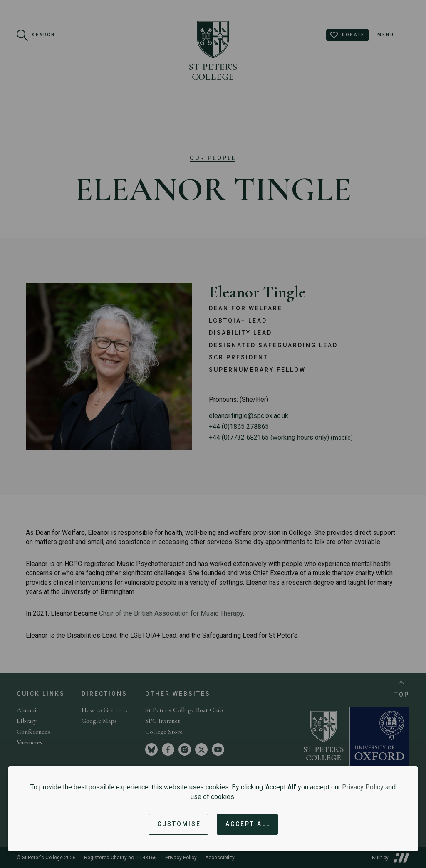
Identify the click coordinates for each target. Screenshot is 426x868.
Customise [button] (179, 824)
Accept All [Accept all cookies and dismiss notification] (248, 824)
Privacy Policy (363, 787)
